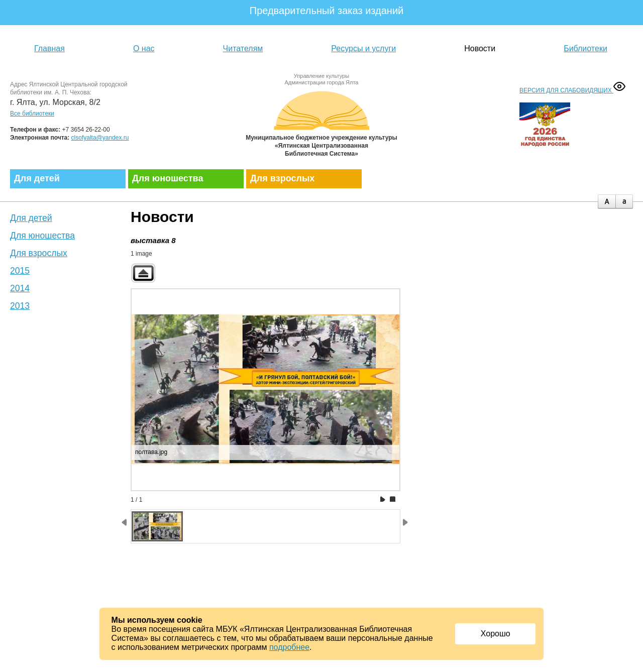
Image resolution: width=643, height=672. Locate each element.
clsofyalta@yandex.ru (100, 138)
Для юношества (168, 178)
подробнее (289, 647)
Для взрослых (282, 178)
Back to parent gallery (143, 273)
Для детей (37, 178)
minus (624, 202)
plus (607, 202)
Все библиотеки (32, 114)
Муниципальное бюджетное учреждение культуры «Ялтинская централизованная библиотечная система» (321, 122)
